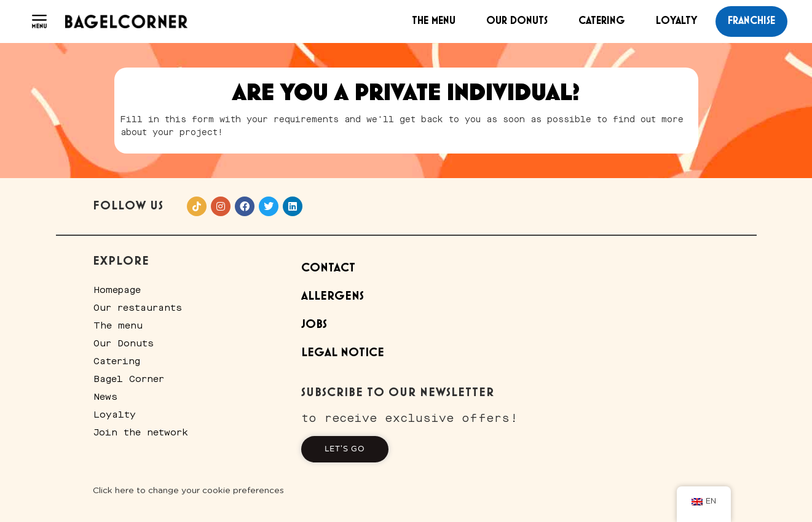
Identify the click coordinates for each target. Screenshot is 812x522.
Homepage (118, 290)
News (106, 397)
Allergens (333, 296)
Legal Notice (343, 353)
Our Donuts (517, 21)
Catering (602, 21)
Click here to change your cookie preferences (188, 491)
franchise (751, 21)
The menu (434, 21)
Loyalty (676, 21)
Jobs (314, 325)
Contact (328, 268)
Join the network (141, 432)
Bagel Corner (129, 379)
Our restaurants (138, 308)
